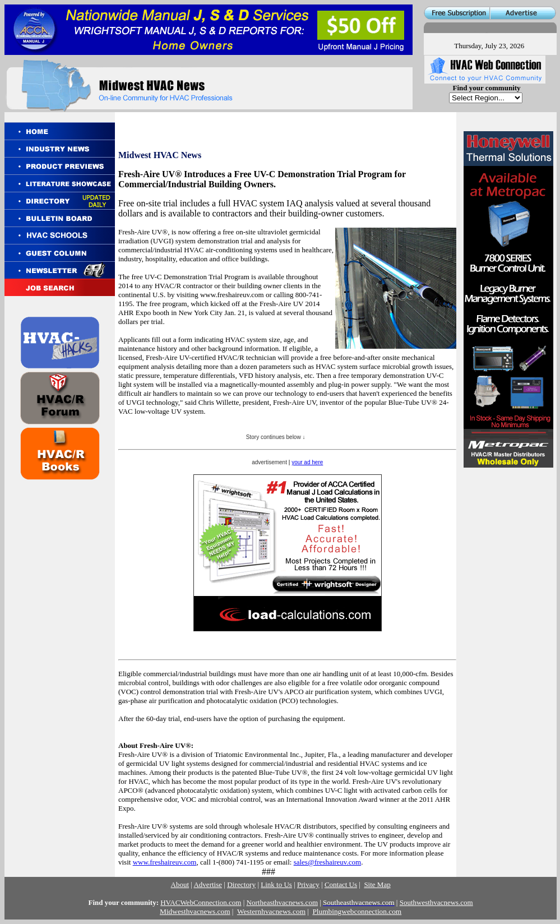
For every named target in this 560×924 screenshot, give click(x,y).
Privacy (308, 884)
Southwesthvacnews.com (436, 902)
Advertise (208, 884)
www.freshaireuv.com (165, 862)
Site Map (377, 884)
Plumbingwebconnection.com (357, 911)
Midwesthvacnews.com (195, 911)
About (180, 884)
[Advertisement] (507, 545)
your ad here (307, 462)
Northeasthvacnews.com (282, 902)
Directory (241, 884)
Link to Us (276, 884)
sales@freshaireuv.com (328, 862)
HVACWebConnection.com (201, 902)
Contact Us (341, 884)
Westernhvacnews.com (271, 911)
